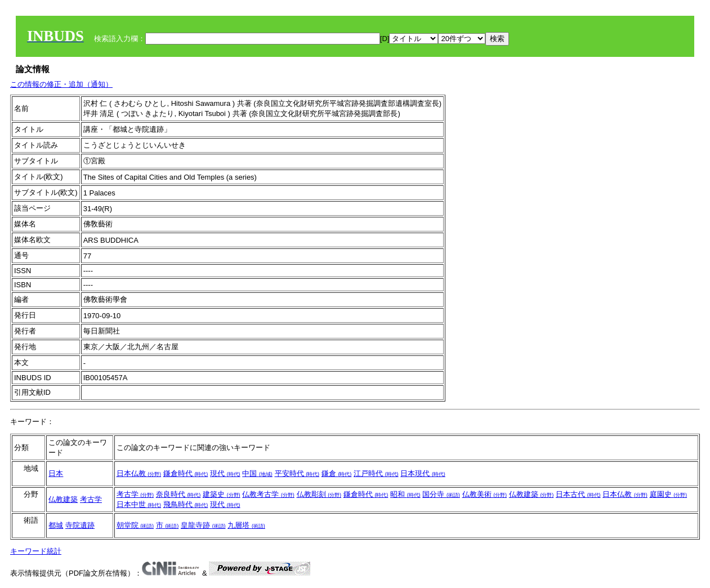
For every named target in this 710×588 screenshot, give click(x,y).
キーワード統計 (36, 551)
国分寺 (441, 494)
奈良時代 (178, 494)
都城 (56, 525)
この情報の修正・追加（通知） (61, 84)
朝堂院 (135, 525)
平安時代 (297, 473)
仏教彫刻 (319, 494)
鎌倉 (337, 473)
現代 (225, 473)
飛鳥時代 (186, 504)
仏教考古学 (268, 494)
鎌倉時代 (186, 473)
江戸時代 (376, 473)
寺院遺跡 (80, 525)
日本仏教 (139, 473)
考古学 (91, 499)
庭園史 (669, 494)
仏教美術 (485, 494)
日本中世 (139, 504)
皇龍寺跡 (203, 525)
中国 (257, 473)
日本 (56, 473)
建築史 (222, 494)
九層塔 (246, 525)
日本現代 (423, 473)
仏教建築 (63, 499)
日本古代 (578, 494)
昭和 (405, 494)
